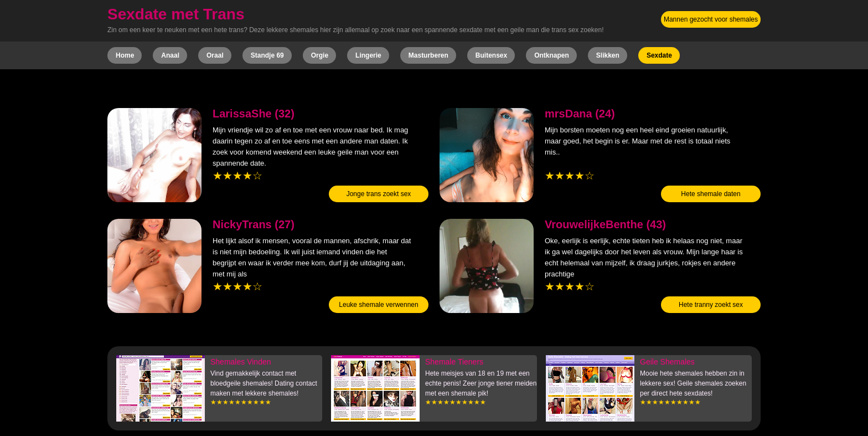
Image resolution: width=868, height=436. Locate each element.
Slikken (608, 55)
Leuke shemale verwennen (378, 305)
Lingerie (368, 55)
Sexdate (659, 55)
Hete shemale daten (711, 194)
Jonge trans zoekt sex (379, 194)
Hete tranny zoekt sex (711, 305)
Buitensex (491, 55)
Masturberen (428, 55)
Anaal (170, 55)
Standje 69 (267, 55)
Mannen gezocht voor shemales (711, 19)
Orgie (320, 55)
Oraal (215, 55)
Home (125, 55)
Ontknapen (552, 55)
